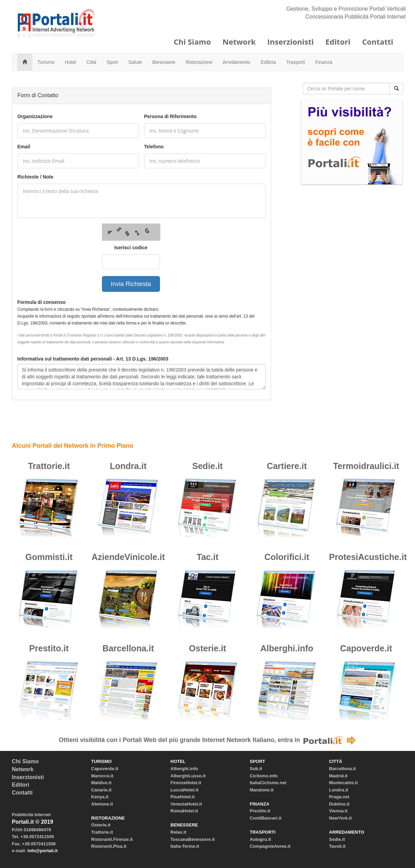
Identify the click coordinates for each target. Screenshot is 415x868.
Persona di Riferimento (170, 116)
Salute (135, 62)
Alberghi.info (287, 648)
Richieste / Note (36, 177)
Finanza (324, 62)
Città (91, 62)
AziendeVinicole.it (128, 557)
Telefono (154, 147)
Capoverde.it (366, 648)
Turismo (46, 62)
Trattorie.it (49, 466)
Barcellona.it (128, 648)
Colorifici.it (287, 557)
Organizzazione (35, 116)
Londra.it (128, 466)
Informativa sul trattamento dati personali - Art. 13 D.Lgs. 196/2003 (93, 359)
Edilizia (268, 62)
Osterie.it (207, 648)
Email (24, 147)
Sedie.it (207, 466)
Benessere (164, 62)
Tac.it (207, 557)
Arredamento (236, 62)
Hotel (71, 62)
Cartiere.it (287, 466)
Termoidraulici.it (366, 466)
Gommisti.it (49, 557)
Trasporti (296, 62)
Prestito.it (49, 648)
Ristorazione (199, 62)
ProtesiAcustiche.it (368, 557)
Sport (112, 62)
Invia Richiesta (131, 284)
